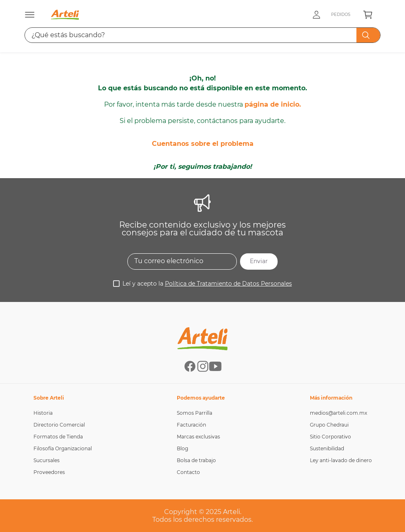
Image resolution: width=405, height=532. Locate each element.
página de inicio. (273, 104)
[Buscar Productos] (367, 35)
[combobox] (203, 35)
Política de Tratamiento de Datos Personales (228, 284)
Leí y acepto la (207, 284)
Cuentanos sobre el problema (203, 144)
